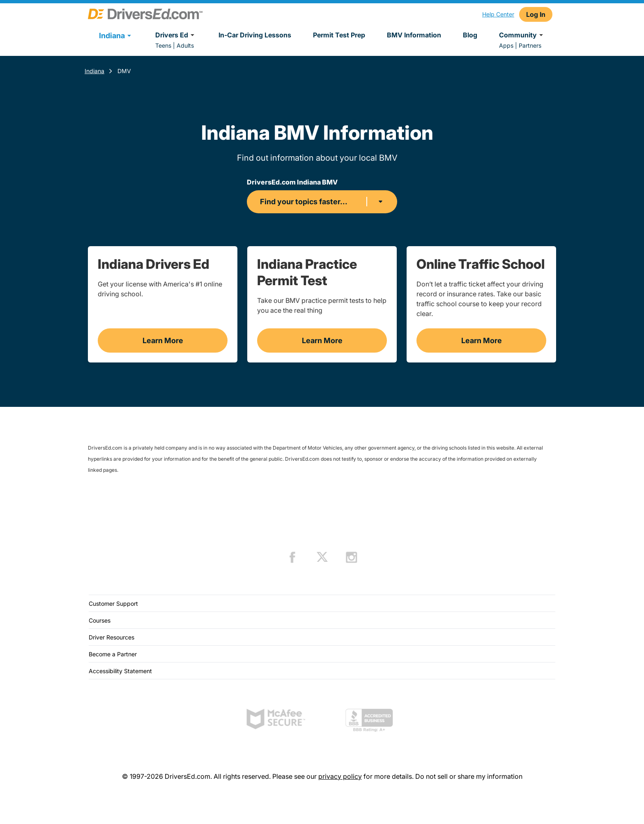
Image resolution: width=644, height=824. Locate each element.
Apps (506, 45)
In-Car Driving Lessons (255, 35)
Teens (163, 45)
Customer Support (113, 604)
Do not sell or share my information (469, 776)
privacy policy (340, 776)
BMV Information (414, 35)
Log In (536, 14)
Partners (530, 45)
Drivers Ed (176, 35)
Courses (100, 620)
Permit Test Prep (339, 35)
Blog (470, 35)
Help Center (498, 14)
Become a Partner (113, 654)
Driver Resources (112, 637)
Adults (185, 45)
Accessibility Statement (120, 671)
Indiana (94, 71)
